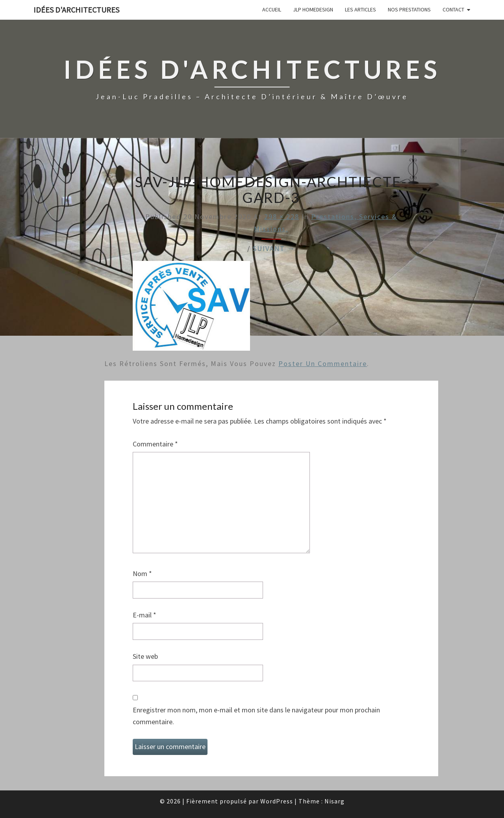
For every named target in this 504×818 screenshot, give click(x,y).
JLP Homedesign (313, 9)
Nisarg (334, 801)
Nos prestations (409, 9)
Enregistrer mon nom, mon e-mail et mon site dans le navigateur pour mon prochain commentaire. (256, 716)
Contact (453, 9)
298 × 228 (282, 217)
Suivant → (274, 248)
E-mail (145, 615)
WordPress (277, 801)
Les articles (360, 9)
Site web (145, 656)
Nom (142, 574)
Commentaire (155, 444)
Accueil (272, 9)
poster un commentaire (323, 363)
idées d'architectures (76, 10)
